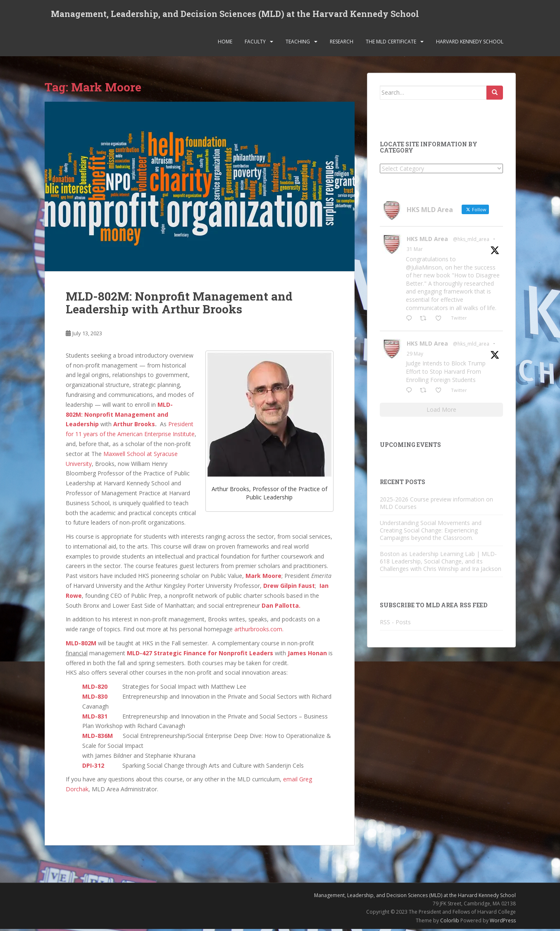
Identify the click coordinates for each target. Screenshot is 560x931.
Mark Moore (263, 578)
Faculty (255, 43)
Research (342, 43)
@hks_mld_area (471, 241)
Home (225, 43)
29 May (415, 355)
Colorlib (450, 922)
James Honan (307, 655)
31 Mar (415, 251)
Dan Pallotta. (281, 607)
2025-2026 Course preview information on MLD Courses (436, 505)
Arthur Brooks (134, 426)
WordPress (503, 922)
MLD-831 (95, 718)
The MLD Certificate (391, 43)
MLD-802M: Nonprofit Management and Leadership (119, 416)
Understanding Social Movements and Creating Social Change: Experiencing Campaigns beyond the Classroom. (431, 532)
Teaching (298, 43)
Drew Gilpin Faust (289, 588)
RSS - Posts (395, 624)
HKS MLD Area (427, 241)
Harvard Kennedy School (470, 43)
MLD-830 (95, 698)
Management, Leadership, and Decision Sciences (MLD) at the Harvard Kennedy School (235, 14)
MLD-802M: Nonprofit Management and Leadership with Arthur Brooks (179, 305)
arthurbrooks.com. (259, 631)
